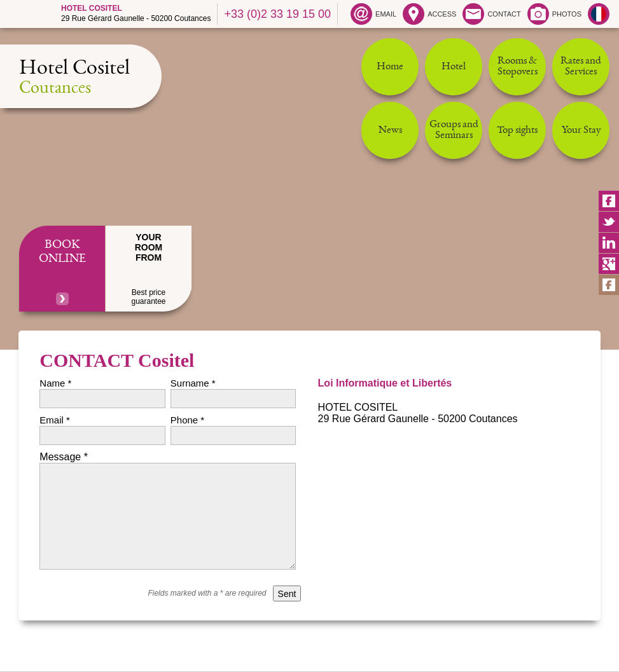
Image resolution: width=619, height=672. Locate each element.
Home (390, 67)
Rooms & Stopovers (518, 67)
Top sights (517, 131)
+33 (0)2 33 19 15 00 (277, 14)
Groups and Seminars (454, 130)
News (390, 131)
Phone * (187, 420)
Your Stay (581, 131)
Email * (55, 420)
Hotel (454, 67)
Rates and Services (581, 67)
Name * (55, 383)
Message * (64, 457)
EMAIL (373, 14)
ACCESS (429, 14)
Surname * (193, 383)
